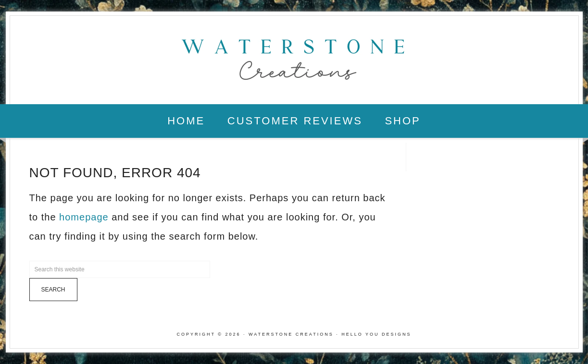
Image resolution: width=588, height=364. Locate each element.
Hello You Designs (376, 334)
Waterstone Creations (294, 57)
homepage (84, 217)
